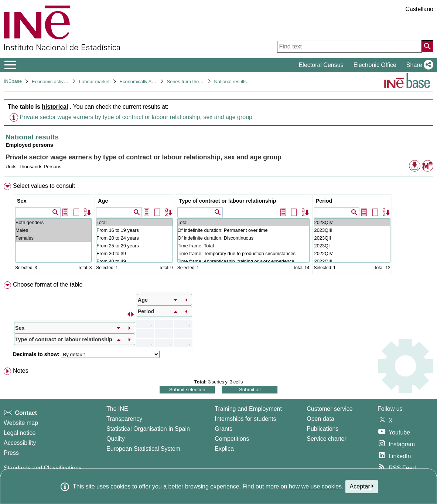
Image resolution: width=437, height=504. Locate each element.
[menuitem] (218, 230)
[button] (418, 65)
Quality (116, 439)
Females (53, 238)
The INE (117, 409)
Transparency (124, 419)
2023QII (352, 238)
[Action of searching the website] (427, 46)
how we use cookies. (316, 486)
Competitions (232, 439)
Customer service (330, 409)
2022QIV (352, 253)
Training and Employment (248, 409)
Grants (223, 429)
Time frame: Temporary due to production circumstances (243, 253)
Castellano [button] (419, 9)
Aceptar (362, 486)
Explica (224, 449)
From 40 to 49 (134, 261)
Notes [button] (21, 371)
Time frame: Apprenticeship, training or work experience (243, 261)
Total (134, 222)
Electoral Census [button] (321, 65)
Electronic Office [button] (375, 65)
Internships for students (245, 419)
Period (324, 201)
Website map (21, 423)
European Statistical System (143, 449)
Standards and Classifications (43, 468)
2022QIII (352, 261)
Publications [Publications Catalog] (322, 429)
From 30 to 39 (134, 253)
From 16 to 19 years (134, 230)
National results (231, 82)
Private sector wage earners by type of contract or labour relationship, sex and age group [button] (136, 117)
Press (11, 453)
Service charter (327, 439)
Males (53, 230)
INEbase (13, 81)
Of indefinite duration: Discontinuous (243, 238)
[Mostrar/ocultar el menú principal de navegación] (11, 65)
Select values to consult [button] (44, 186)
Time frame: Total (243, 246)
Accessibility (20, 443)
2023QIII (352, 230)
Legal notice (20, 433)
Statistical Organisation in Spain (148, 429)
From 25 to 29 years (134, 246)
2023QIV (352, 222)
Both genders (53, 222)
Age (103, 201)
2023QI (352, 246)
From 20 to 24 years (134, 238)
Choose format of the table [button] (48, 285)
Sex (22, 201)
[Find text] (349, 47)
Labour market (94, 82)
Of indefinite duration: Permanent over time (243, 230)
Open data (320, 419)
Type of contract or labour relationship (228, 201)
